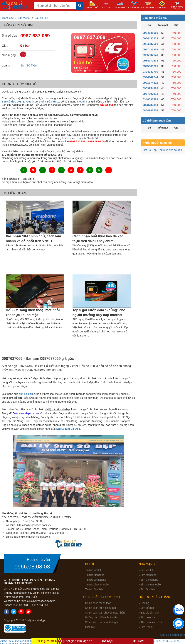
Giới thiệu (91, 627)
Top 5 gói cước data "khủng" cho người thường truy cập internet (99, 312)
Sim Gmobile (148, 589)
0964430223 (150, 38)
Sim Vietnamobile (151, 585)
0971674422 (150, 83)
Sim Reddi (147, 627)
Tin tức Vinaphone (96, 580)
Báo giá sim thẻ (150, 613)
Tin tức (89, 564)
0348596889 (150, 99)
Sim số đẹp (147, 608)
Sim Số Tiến (28, 65)
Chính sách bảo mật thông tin (102, 622)
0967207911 (150, 94)
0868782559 (150, 110)
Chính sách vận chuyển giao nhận (105, 613)
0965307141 (150, 55)
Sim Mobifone (149, 575)
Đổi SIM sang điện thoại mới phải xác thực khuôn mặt (33, 312)
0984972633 (150, 60)
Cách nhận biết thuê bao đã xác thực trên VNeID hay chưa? (98, 239)
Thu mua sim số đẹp (170, 150)
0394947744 (150, 77)
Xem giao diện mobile (173, 635)
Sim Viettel (147, 570)
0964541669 (150, 33)
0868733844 (150, 105)
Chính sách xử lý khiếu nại (100, 608)
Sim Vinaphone (149, 580)
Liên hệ (145, 603)
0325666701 (150, 66)
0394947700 (150, 72)
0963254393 (150, 88)
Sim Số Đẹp (149, 150)
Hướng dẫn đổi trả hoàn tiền (102, 617)
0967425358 (150, 49)
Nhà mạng (147, 564)
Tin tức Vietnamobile (97, 585)
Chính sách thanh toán (98, 603)
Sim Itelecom (148, 617)
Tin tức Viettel (93, 570)
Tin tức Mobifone (95, 575)
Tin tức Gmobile (94, 589)
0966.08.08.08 (32, 567)
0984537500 (150, 44)
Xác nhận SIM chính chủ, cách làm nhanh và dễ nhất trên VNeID (33, 239)
